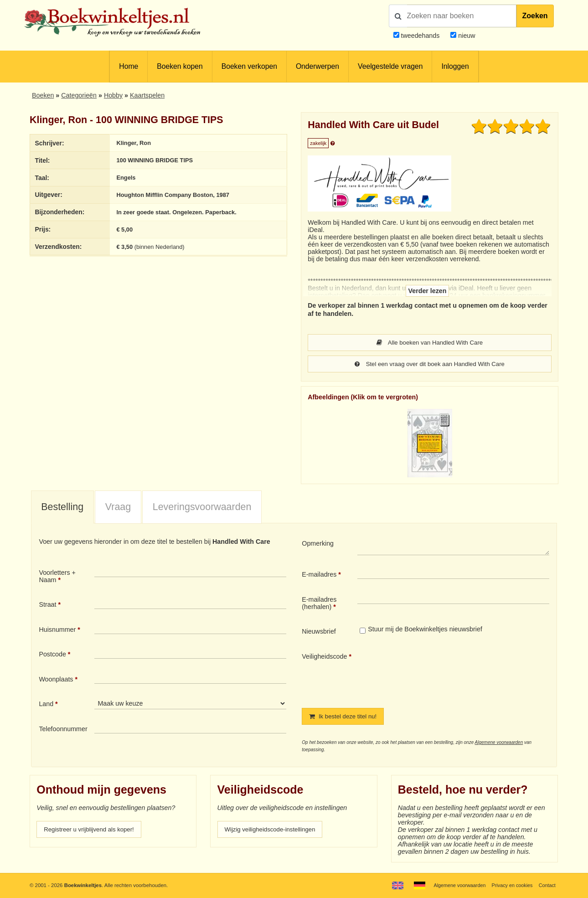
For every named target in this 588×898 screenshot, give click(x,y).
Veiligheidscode (324, 657)
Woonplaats (56, 680)
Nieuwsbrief (319, 632)
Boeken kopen (180, 66)
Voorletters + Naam (57, 577)
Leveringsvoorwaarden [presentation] (202, 508)
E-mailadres (319, 575)
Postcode (52, 655)
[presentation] (433, 674)
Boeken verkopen (249, 66)
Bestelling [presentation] (62, 508)
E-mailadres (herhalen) (319, 604)
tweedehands (420, 36)
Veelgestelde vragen (390, 66)
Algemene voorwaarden (499, 744)
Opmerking (318, 544)
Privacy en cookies (510, 885)
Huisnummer (57, 630)
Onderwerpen (317, 66)
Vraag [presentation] (118, 508)
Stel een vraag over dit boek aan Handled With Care (430, 365)
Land (46, 705)
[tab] (62, 508)
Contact (546, 885)
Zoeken (535, 16)
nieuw (466, 36)
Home (129, 66)
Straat (47, 605)
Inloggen (455, 66)
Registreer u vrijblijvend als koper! (93, 831)
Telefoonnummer (63, 730)
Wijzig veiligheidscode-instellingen (274, 831)
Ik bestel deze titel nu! (346, 717)
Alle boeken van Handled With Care (430, 343)
